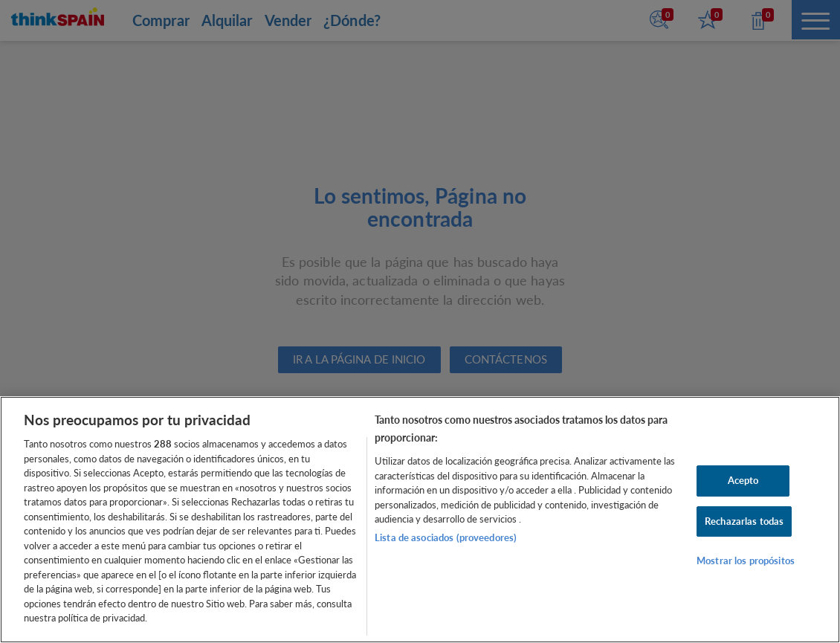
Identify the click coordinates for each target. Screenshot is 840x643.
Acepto (743, 480)
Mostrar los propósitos (746, 560)
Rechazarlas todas (744, 521)
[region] (420, 520)
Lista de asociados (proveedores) (446, 537)
